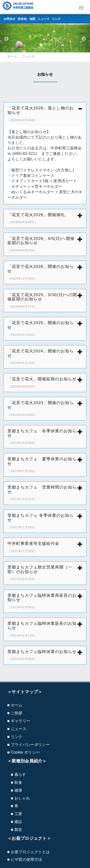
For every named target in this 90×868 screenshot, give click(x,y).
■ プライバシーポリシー (29, 745)
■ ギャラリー (19, 721)
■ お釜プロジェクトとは (29, 852)
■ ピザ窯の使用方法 (25, 860)
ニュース (44, 19)
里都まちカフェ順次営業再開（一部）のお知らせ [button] (45, 573)
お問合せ (9, 19)
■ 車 (15, 806)
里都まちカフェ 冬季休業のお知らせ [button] (45, 437)
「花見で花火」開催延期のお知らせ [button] (45, 383)
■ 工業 (16, 814)
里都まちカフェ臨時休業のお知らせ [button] (45, 655)
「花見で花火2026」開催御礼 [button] (45, 218)
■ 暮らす (18, 775)
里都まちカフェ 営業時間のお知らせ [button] (45, 493)
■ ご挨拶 (15, 713)
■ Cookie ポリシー (24, 752)
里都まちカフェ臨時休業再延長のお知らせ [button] (45, 601)
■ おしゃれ (20, 798)
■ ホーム (15, 705)
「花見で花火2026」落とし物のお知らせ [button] (45, 114)
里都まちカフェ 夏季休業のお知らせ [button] (45, 465)
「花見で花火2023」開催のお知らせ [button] (45, 409)
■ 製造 (16, 830)
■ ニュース (17, 729)
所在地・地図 (27, 19)
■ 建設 (16, 822)
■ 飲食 (16, 782)
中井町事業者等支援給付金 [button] (45, 547)
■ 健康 (16, 790)
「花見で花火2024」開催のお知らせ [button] (45, 357)
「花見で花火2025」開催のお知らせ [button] (45, 329)
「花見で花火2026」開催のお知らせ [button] (45, 272)
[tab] (45, 114)
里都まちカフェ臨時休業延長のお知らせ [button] (45, 629)
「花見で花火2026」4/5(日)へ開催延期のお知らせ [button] (45, 244)
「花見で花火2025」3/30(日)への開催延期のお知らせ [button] (45, 301)
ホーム (12, 56)
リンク (56, 19)
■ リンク (15, 737)
